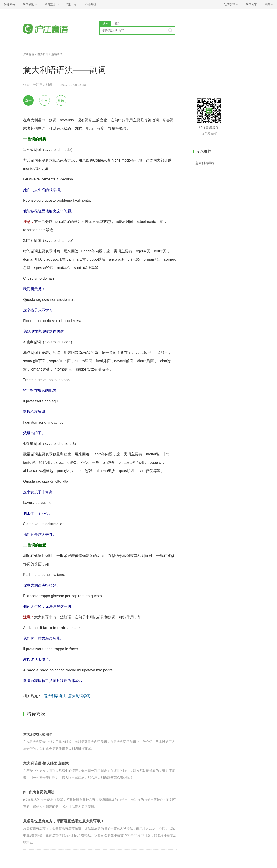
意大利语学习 (79, 696)
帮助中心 (72, 5)
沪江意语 (29, 54)
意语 (61, 101)
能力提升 (43, 54)
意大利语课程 (205, 163)
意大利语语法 (55, 696)
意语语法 (57, 54)
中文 (45, 101)
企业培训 (91, 5)
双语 (28, 101)
